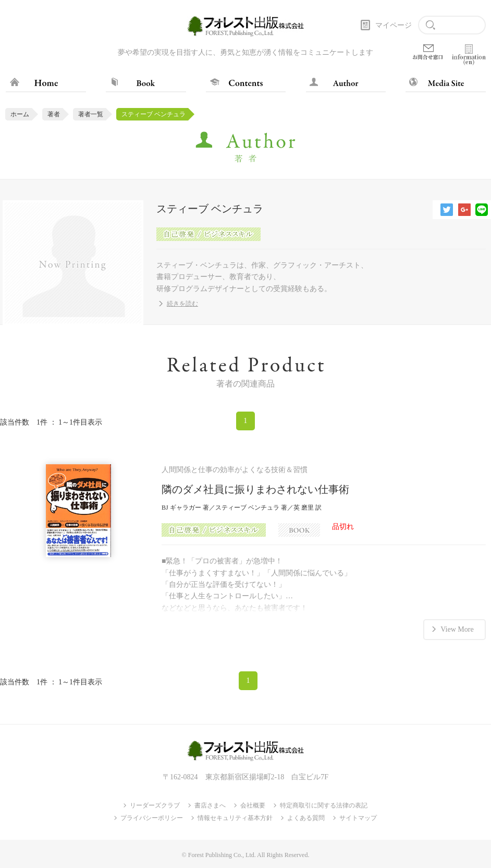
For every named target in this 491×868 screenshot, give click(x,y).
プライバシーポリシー (152, 818)
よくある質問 (306, 818)
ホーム (20, 114)
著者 (54, 114)
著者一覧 (91, 114)
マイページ (394, 25)
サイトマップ (358, 818)
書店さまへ (210, 805)
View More (457, 629)
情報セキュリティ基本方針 (235, 818)
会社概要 (253, 805)
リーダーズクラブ (155, 805)
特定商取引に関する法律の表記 (324, 805)
